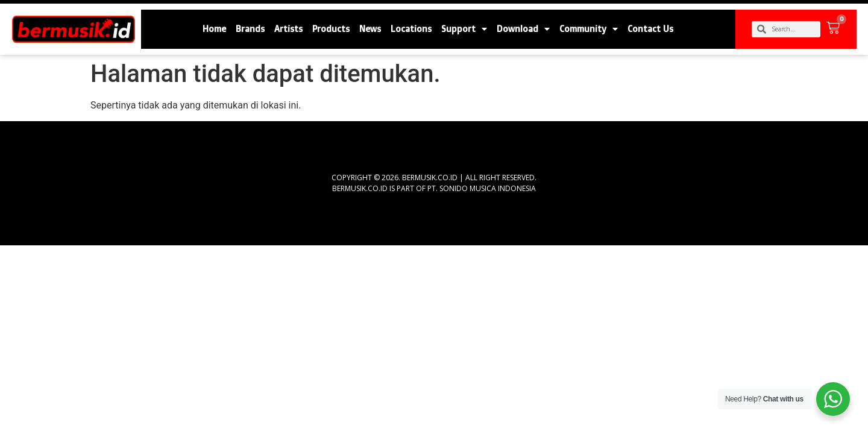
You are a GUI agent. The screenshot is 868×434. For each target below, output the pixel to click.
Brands (250, 29)
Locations (411, 29)
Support (464, 29)
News (370, 29)
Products (331, 29)
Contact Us (650, 29)
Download (523, 29)
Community (589, 29)
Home (214, 29)
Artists (288, 29)
